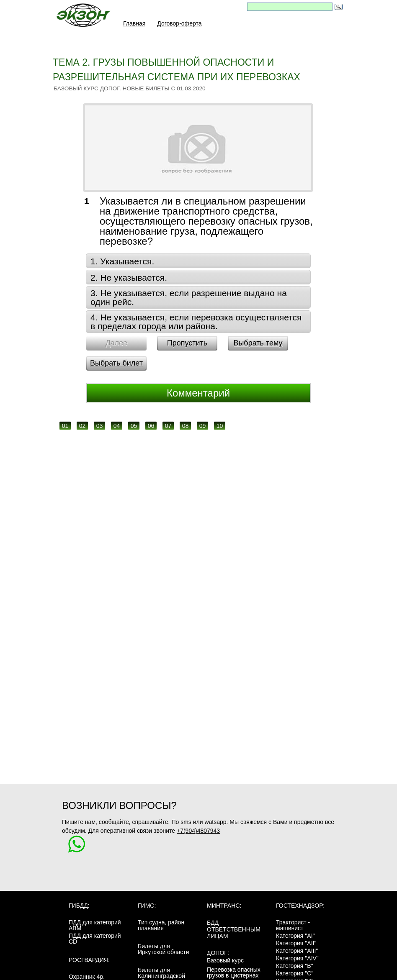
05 (134, 426)
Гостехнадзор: (300, 906)
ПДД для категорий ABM (95, 925)
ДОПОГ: (218, 953)
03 (100, 426)
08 (186, 426)
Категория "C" (295, 973)
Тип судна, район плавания (161, 925)
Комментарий (198, 393)
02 (82, 426)
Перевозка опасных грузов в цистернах (234, 972)
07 (168, 426)
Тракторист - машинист (293, 925)
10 (220, 426)
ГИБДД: (79, 906)
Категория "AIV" (297, 958)
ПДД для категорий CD (95, 939)
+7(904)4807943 (198, 831)
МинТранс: (224, 906)
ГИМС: (147, 906)
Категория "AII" (296, 943)
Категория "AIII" (297, 951)
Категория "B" (295, 966)
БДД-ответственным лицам (234, 929)
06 (151, 426)
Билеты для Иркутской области (164, 949)
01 (65, 426)
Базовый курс (225, 960)
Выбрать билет (116, 363)
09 (203, 426)
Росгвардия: (89, 960)
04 (117, 426)
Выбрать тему (258, 343)
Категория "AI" (295, 936)
